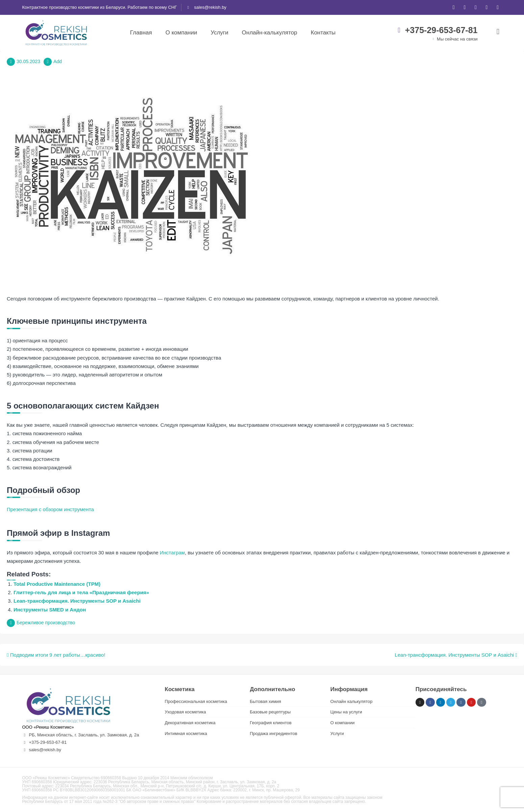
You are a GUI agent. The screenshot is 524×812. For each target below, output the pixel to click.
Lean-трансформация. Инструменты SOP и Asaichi (77, 601)
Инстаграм (172, 553)
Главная (141, 33)
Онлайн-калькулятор (270, 33)
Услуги (219, 33)
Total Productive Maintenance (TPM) (57, 584)
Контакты (323, 33)
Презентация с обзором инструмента (50, 509)
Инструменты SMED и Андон (50, 610)
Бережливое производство (46, 623)
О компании (181, 33)
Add (58, 61)
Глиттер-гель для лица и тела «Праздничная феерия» (81, 592)
